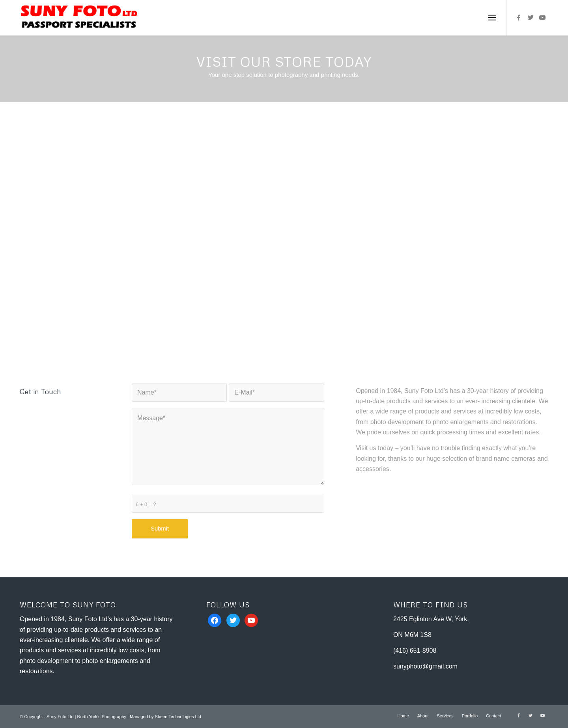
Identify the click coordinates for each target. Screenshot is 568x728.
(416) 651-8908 (415, 651)
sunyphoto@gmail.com (425, 666)
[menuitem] (403, 716)
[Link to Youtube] (542, 17)
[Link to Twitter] (531, 17)
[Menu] (492, 18)
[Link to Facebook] (519, 17)
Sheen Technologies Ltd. (179, 717)
